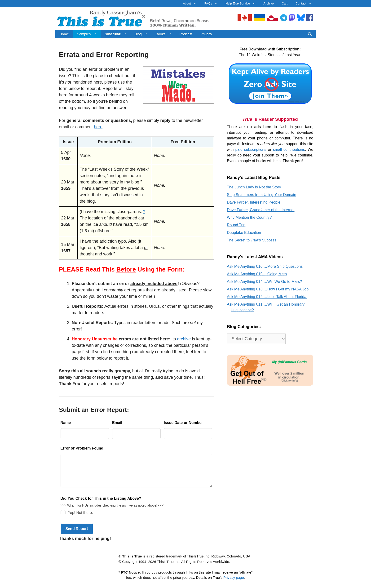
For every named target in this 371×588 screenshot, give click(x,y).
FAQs (213, 4)
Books (166, 34)
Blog (143, 34)
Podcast (186, 34)
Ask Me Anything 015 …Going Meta (257, 274)
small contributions (289, 149)
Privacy (206, 34)
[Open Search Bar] (310, 34)
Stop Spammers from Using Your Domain (262, 195)
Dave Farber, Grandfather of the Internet (261, 210)
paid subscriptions (251, 149)
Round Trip (236, 225)
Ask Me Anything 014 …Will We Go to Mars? (264, 282)
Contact (306, 4)
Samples (89, 34)
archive (184, 339)
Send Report (77, 529)
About (192, 4)
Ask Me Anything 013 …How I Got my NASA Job (268, 289)
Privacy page (234, 577)
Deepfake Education (244, 233)
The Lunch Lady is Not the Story (254, 187)
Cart (285, 3)
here (98, 127)
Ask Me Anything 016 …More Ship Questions (265, 266)
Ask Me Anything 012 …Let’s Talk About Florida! (267, 297)
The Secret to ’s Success (252, 240)
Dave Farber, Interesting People (254, 202)
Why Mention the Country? (249, 217)
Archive (268, 3)
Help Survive (242, 4)
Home (64, 34)
